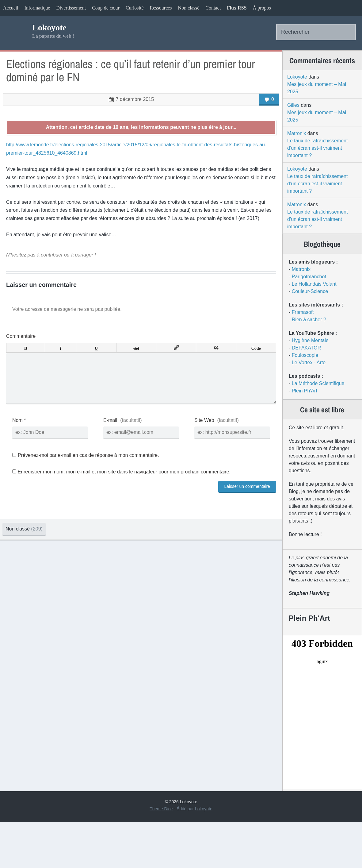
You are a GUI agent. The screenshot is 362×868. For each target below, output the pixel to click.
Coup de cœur (106, 8)
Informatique (37, 8)
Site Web (194, 460)
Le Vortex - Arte (298, 382)
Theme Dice (161, 855)
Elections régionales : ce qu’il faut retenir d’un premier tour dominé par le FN (123, 89)
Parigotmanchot (298, 297)
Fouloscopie (294, 375)
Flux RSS (237, 8)
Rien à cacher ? (298, 339)
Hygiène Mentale (299, 360)
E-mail (114, 460)
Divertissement (71, 8)
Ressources (161, 8)
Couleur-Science (299, 311)
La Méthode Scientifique (307, 403)
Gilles (283, 119)
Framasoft (292, 332)
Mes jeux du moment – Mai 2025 (306, 102)
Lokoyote (54, 35)
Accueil (11, 8)
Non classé (189, 8)
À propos (262, 8)
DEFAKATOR (296, 368)
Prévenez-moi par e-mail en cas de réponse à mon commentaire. (103, 496)
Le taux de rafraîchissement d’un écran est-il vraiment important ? (307, 162)
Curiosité (135, 8)
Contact (213, 8)
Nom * (36, 460)
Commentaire (38, 367)
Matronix (286, 147)
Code (236, 378)
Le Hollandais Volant (303, 304)
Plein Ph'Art (294, 411)
